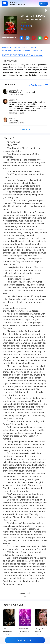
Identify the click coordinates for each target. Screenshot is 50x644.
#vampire (5, 47)
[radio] (22, 26)
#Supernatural (15, 47)
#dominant (17, 50)
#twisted (33, 47)
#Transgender (7, 50)
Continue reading (25, 640)
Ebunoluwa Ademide (34, 19)
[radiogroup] (26, 26)
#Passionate (27, 50)
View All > (25, 129)
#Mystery (25, 47)
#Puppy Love (37, 50)
